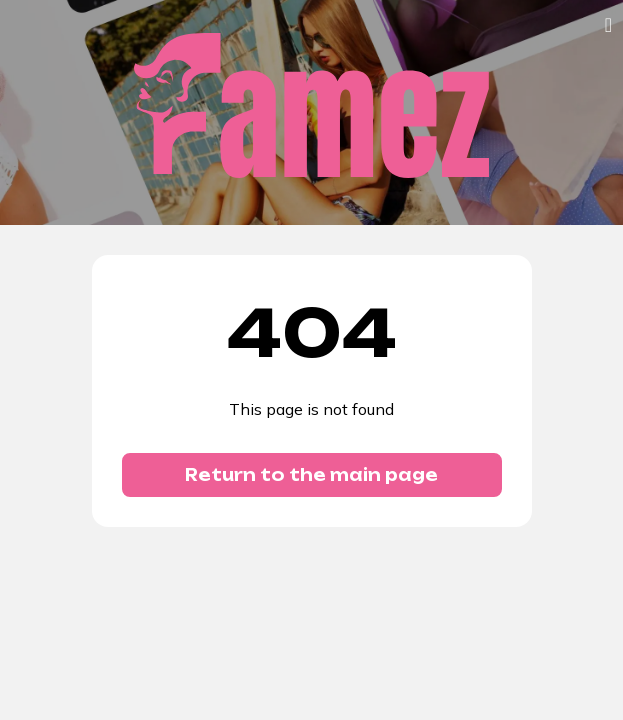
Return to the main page (311, 475)
